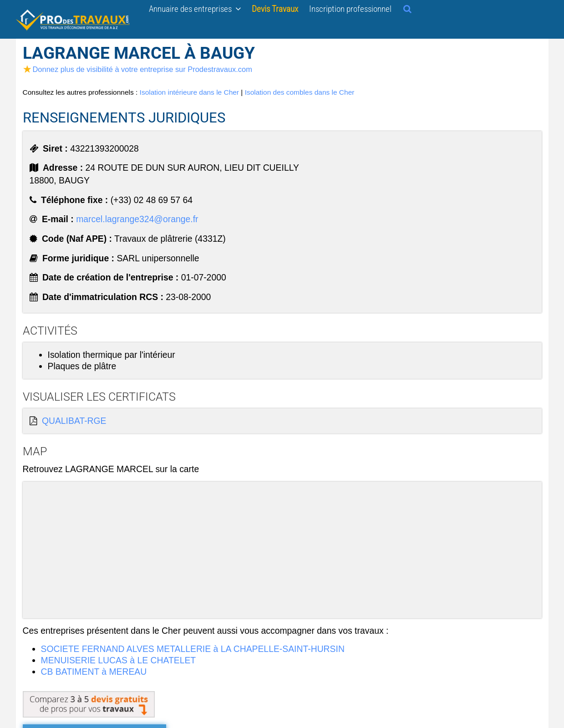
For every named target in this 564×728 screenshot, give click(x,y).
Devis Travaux (275, 9)
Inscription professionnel (350, 9)
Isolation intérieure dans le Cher (189, 92)
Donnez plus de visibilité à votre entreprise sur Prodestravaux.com (137, 69)
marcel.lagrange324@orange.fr (137, 219)
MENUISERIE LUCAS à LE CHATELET (119, 660)
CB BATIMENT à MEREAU (94, 672)
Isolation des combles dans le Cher (300, 92)
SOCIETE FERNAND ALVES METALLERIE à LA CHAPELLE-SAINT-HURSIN (193, 649)
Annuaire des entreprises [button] (195, 9)
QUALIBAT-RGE (74, 421)
